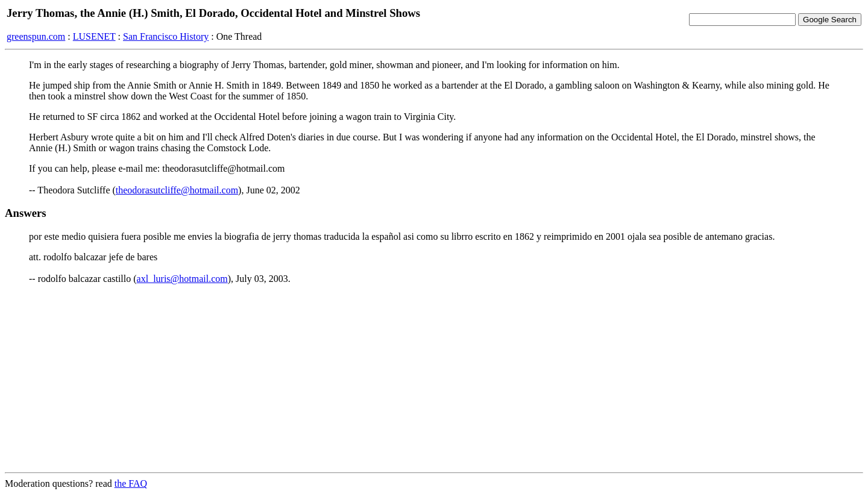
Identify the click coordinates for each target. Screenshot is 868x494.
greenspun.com (36, 36)
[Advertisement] (434, 378)
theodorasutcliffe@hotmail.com (177, 190)
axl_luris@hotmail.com (182, 279)
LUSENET (94, 36)
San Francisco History (166, 36)
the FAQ (131, 483)
